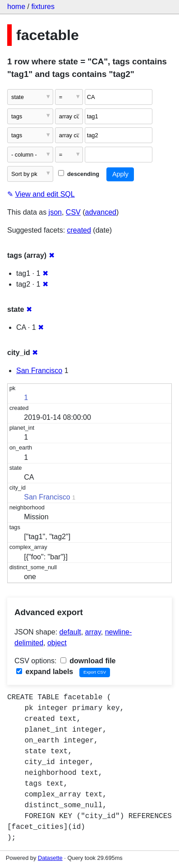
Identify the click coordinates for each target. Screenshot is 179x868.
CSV (73, 212)
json (55, 212)
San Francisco (39, 371)
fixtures (43, 7)
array (93, 632)
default (70, 632)
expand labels (45, 672)
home (16, 7)
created (79, 230)
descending (79, 174)
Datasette (50, 858)
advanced (101, 212)
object (57, 643)
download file (88, 661)
